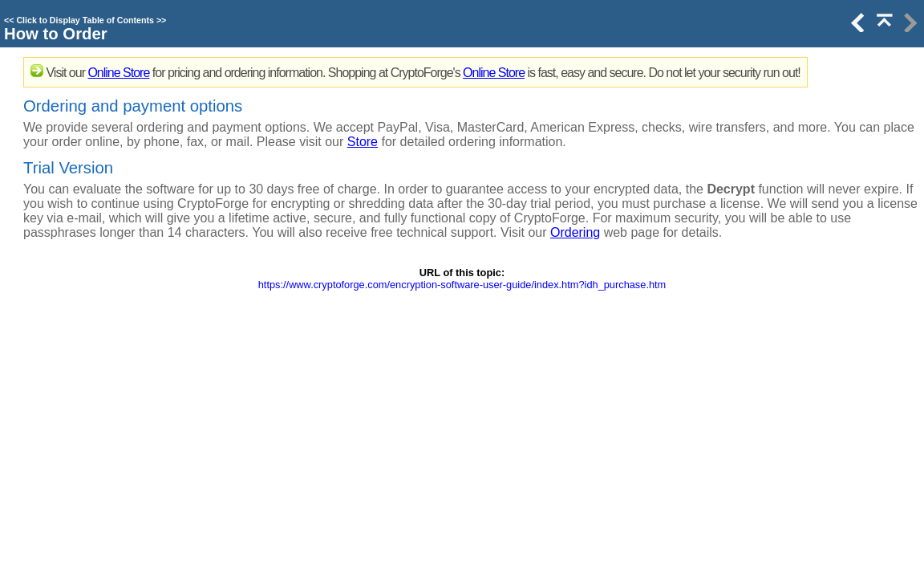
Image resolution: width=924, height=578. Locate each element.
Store (363, 142)
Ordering (575, 232)
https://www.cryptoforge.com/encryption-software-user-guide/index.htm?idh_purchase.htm (462, 285)
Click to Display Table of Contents (85, 20)
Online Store (118, 73)
